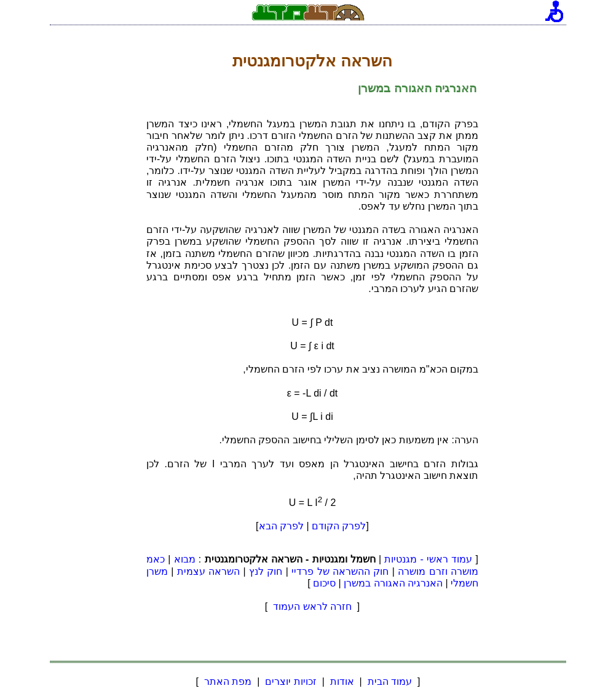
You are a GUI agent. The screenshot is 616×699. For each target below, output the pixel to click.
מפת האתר (227, 681)
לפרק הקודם (339, 526)
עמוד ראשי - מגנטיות (428, 559)
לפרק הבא (281, 526)
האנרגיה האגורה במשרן (393, 583)
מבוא (185, 559)
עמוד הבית (389, 681)
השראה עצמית (208, 571)
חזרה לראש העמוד (313, 606)
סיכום (324, 583)
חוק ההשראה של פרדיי (340, 571)
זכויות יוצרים (291, 681)
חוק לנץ (266, 571)
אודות (342, 681)
